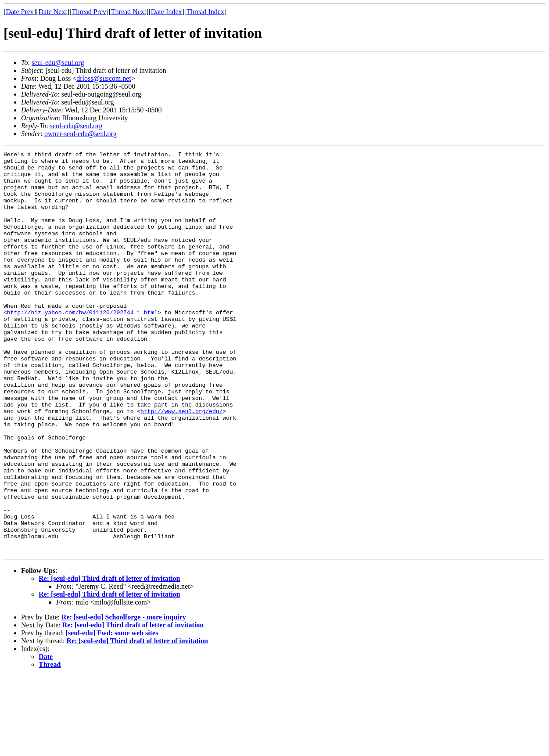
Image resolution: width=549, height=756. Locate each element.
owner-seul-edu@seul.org (81, 134)
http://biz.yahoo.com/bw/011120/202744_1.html (82, 345)
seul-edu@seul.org (58, 63)
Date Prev (20, 12)
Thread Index (205, 12)
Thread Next (129, 12)
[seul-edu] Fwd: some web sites (112, 713)
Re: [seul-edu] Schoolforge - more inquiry (124, 697)
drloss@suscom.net (104, 78)
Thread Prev (89, 12)
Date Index (167, 12)
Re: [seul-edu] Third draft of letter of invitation (109, 659)
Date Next (53, 12)
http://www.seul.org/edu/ (181, 464)
